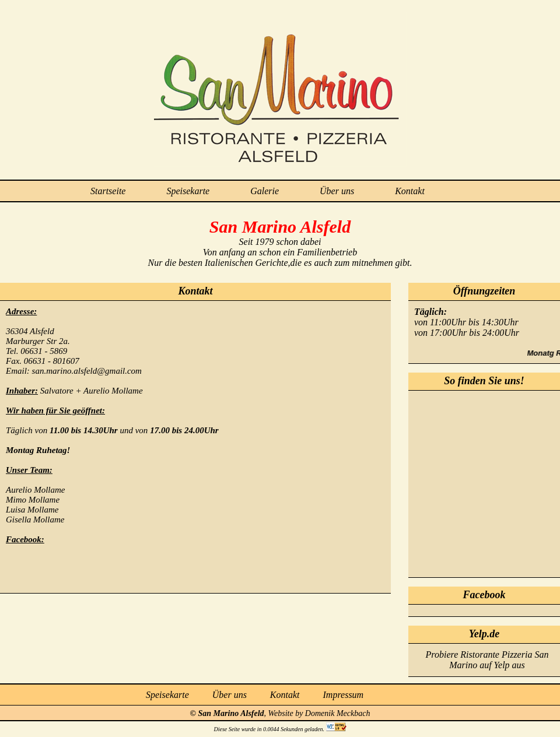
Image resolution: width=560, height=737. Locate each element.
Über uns (337, 191)
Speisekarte (188, 191)
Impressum (344, 695)
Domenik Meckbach (338, 713)
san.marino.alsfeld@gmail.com (87, 371)
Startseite (108, 191)
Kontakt (410, 191)
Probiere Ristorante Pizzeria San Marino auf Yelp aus (487, 660)
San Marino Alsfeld (231, 713)
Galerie (265, 191)
